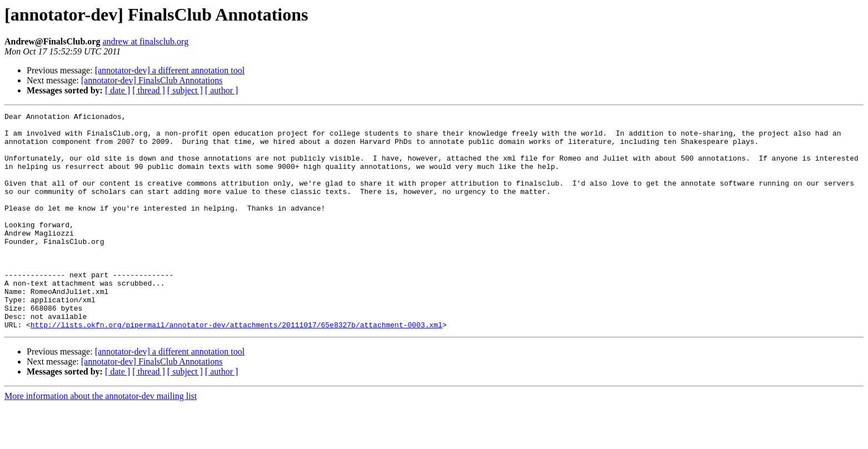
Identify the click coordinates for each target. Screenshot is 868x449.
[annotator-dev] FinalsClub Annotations (152, 80)
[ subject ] (185, 90)
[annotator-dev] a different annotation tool (170, 70)
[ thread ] (149, 90)
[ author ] (222, 90)
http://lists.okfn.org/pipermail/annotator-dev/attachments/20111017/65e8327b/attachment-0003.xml (236, 368)
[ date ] (118, 90)
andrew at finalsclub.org (145, 41)
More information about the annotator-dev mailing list (101, 439)
